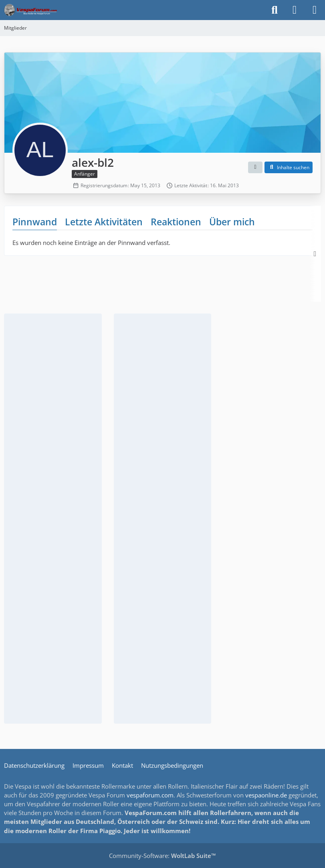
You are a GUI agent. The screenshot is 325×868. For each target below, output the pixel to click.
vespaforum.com (150, 795)
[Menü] (315, 10)
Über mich (232, 222)
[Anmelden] (295, 10)
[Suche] (275, 10)
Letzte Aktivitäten (104, 222)
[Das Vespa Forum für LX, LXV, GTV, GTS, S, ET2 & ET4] (30, 10)
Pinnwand (35, 222)
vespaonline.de (266, 795)
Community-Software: (162, 856)
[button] (255, 168)
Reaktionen (176, 222)
